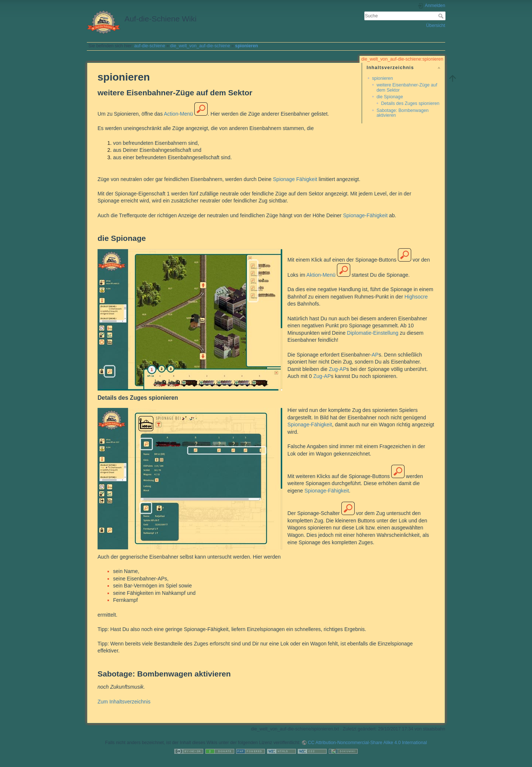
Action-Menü (179, 114)
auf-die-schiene (150, 46)
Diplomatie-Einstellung (373, 333)
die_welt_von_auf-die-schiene (200, 46)
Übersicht (436, 25)
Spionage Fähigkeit (295, 179)
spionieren (246, 46)
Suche (442, 16)
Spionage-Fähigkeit (365, 215)
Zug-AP (337, 369)
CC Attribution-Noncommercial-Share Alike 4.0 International (367, 743)
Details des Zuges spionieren (410, 103)
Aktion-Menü (321, 275)
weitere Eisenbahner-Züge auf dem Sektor (407, 87)
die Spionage (390, 97)
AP (375, 355)
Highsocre (416, 297)
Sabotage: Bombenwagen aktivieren (403, 113)
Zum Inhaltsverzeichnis (124, 702)
